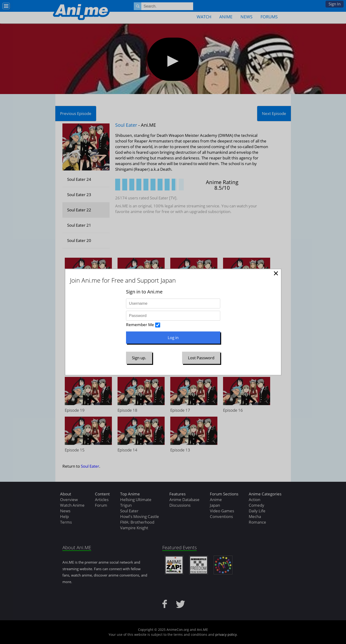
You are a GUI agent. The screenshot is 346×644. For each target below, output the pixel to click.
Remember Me (140, 325)
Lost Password (201, 358)
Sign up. (139, 358)
